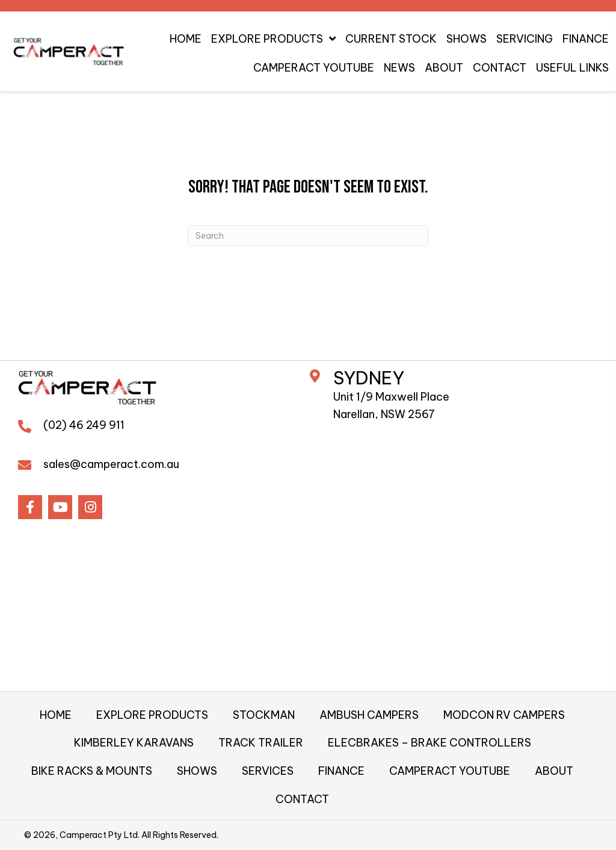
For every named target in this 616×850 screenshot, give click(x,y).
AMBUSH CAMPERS (369, 715)
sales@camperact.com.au (111, 464)
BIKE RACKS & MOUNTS (92, 771)
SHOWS (197, 771)
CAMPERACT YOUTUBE (450, 771)
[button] (30, 507)
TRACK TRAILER (261, 743)
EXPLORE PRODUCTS (152, 715)
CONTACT (302, 799)
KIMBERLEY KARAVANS (134, 743)
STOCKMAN (264, 715)
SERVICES (268, 771)
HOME (56, 715)
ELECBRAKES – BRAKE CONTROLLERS (430, 743)
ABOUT (554, 771)
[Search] (308, 236)
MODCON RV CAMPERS (504, 715)
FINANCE (341, 771)
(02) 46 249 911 (84, 425)
